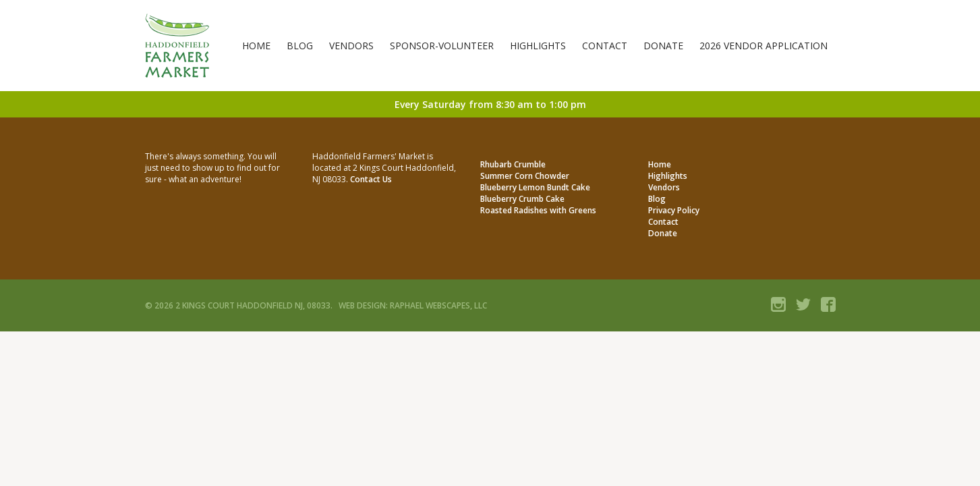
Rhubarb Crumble (513, 164)
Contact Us (371, 179)
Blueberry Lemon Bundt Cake (535, 187)
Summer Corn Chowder (525, 176)
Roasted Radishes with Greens (538, 210)
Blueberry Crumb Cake (522, 199)
